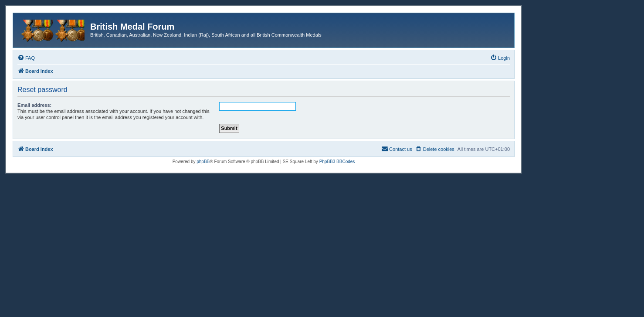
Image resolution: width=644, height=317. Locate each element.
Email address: (34, 105)
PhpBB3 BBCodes (337, 162)
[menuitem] (26, 58)
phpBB (203, 162)
